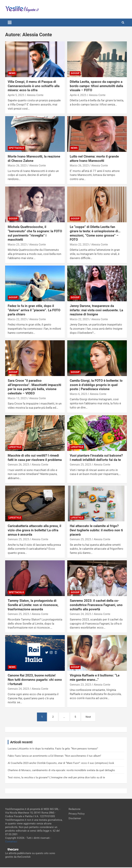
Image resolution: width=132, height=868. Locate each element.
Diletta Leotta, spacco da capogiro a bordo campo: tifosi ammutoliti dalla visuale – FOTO (96, 86)
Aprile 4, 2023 (78, 95)
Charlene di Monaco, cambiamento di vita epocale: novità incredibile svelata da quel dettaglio (61, 770)
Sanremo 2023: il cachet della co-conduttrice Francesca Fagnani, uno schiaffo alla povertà (96, 605)
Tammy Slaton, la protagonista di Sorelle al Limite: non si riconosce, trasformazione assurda (33, 605)
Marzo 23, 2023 (17, 245)
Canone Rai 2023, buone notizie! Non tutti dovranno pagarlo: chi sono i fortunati (35, 680)
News (12, 73)
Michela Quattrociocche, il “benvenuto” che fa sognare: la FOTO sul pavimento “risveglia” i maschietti (35, 233)
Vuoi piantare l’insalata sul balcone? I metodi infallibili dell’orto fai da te (96, 458)
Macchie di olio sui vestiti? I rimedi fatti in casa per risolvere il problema (35, 458)
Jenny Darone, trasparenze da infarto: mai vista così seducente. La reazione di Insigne (96, 310)
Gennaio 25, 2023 (80, 465)
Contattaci (11, 842)
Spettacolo (16, 148)
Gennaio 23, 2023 (80, 685)
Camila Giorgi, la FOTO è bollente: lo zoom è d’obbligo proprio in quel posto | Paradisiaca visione (96, 385)
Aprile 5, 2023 (16, 95)
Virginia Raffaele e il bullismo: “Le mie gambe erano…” (95, 677)
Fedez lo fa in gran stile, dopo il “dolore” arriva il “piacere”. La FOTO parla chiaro (34, 310)
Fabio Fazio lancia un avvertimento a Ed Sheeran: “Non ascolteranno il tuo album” (54, 756)
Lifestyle (15, 447)
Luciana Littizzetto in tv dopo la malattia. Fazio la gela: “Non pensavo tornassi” (53, 749)
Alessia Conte (35, 95)
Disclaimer (75, 818)
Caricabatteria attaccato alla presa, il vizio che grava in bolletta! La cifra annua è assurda (34, 530)
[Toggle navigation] (10, 23)
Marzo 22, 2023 (79, 245)
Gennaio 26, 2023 (18, 465)
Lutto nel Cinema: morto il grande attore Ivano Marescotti (94, 159)
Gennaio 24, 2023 (80, 614)
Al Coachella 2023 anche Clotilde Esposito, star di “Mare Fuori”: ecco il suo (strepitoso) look (61, 763)
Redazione (75, 809)
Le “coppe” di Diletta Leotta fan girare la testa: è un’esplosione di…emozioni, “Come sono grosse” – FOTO (95, 233)
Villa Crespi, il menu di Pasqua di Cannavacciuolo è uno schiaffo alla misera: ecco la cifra (34, 86)
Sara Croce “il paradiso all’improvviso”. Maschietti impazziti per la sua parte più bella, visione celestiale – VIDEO (34, 387)
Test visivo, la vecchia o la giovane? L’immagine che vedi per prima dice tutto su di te (56, 777)
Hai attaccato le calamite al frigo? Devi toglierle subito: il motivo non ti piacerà (96, 530)
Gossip (75, 73)
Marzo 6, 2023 (78, 394)
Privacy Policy (77, 814)
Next (88, 717)
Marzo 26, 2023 (17, 166)
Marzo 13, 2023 (17, 398)
